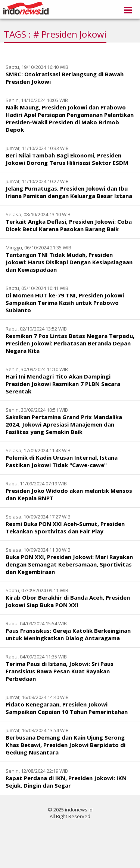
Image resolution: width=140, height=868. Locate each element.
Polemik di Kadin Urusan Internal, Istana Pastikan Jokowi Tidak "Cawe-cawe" (62, 461)
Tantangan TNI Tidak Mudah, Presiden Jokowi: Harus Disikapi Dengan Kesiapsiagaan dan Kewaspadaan (69, 262)
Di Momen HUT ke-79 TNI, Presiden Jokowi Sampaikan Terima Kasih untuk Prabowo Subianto (65, 303)
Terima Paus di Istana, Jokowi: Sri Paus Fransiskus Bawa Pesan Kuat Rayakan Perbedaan (60, 671)
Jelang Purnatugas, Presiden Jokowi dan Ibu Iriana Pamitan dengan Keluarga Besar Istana (69, 192)
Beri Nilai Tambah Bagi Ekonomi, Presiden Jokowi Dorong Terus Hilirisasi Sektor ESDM (67, 159)
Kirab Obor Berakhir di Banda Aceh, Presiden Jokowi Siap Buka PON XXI (68, 601)
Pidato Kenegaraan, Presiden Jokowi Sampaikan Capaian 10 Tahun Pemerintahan (67, 708)
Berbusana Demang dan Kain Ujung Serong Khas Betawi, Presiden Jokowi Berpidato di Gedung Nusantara (66, 745)
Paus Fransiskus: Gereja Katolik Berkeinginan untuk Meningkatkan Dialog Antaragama (68, 634)
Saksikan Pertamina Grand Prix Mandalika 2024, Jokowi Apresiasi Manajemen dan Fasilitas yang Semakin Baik (64, 424)
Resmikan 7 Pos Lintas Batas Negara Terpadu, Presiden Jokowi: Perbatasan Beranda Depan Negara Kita (70, 343)
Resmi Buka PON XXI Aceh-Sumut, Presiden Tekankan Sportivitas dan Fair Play (65, 527)
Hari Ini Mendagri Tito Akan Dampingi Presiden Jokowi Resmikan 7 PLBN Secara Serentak (63, 384)
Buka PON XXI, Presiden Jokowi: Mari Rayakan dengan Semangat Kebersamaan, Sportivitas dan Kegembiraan (69, 564)
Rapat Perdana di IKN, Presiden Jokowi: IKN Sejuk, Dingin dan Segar (66, 782)
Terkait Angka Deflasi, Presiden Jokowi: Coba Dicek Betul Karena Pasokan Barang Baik (69, 225)
